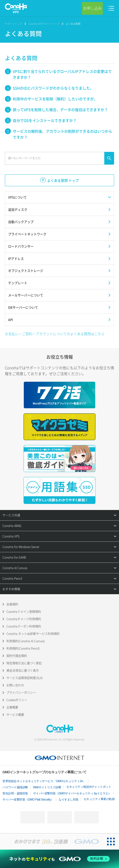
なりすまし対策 (69, 800)
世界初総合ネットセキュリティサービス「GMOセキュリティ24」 (44, 781)
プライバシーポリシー (21, 693)
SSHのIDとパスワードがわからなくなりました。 (53, 88)
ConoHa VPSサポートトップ (44, 24)
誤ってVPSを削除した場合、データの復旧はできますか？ (60, 110)
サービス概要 (15, 715)
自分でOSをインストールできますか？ (45, 120)
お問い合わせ (15, 685)
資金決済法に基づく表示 (23, 671)
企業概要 (12, 707)
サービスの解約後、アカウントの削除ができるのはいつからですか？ (62, 134)
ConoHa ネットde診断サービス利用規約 (33, 634)
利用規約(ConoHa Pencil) (23, 648)
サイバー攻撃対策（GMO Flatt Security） (28, 800)
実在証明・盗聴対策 (15, 793)
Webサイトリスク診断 (47, 787)
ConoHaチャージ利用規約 (24, 619)
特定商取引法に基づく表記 (24, 663)
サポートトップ (13, 24)
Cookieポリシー (17, 700)
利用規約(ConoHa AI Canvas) (26, 641)
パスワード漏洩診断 (15, 787)
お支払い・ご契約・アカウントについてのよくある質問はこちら (55, 334)
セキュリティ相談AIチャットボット (89, 787)
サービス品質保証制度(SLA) (25, 678)
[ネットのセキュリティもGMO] (60, 859)
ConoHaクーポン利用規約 (24, 626)
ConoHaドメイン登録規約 (24, 612)
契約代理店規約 (17, 656)
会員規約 (12, 604)
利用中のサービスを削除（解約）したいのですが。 (55, 99)
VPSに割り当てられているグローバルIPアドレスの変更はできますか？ (62, 74)
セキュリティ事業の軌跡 (99, 799)
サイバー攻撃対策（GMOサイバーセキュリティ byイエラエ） (72, 793)
